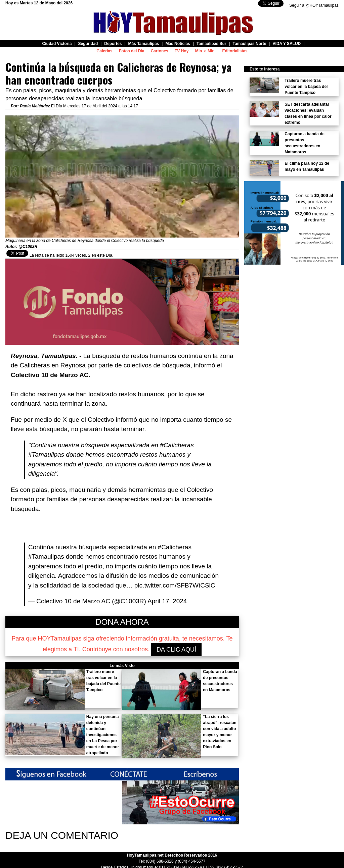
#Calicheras (175, 547)
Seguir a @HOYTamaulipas (314, 5)
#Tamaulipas (46, 556)
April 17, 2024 (167, 601)
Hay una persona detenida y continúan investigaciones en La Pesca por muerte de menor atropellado (103, 735)
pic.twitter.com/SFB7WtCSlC (175, 585)
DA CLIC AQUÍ (176, 650)
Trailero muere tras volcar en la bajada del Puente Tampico (306, 87)
